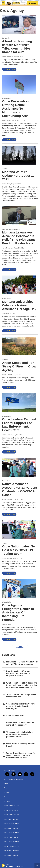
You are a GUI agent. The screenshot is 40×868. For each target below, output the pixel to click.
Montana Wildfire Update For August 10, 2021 (19, 176)
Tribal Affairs (7, 98)
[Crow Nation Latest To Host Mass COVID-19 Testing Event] (19, 530)
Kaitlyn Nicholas (7, 375)
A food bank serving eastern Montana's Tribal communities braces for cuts (17, 47)
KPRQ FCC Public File (12, 815)
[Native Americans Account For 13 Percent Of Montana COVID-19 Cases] (19, 467)
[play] (3, 865)
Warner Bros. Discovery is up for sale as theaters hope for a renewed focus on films (21, 755)
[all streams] (37, 865)
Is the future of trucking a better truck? (20, 745)
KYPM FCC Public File (12, 837)
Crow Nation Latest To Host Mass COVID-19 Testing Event (19, 550)
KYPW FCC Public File (12, 846)
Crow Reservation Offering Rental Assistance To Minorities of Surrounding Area (15, 109)
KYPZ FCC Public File (11, 855)
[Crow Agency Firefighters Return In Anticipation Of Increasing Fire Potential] (19, 588)
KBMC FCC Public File (12, 810)
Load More (20, 647)
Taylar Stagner (7, 121)
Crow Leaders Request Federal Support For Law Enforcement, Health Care (19, 425)
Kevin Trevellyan (7, 248)
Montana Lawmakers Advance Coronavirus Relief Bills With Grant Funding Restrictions (18, 238)
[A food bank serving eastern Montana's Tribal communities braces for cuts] (19, 24)
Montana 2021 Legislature (11, 229)
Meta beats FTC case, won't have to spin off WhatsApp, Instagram (22, 663)
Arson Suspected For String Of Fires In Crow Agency (19, 366)
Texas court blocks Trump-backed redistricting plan (21, 696)
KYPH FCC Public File (11, 833)
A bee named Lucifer (15, 716)
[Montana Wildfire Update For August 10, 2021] (19, 155)
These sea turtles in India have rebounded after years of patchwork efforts (20, 734)
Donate (33, 3)
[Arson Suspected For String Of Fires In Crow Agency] (19, 346)
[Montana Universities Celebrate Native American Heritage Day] (19, 285)
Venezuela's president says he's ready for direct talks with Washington (20, 706)
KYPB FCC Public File (11, 819)
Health (4, 543)
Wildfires (5, 169)
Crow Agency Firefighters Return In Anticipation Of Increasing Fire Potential (18, 612)
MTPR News (6, 184)
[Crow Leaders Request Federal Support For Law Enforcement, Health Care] (19, 402)
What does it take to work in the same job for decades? (20, 724)
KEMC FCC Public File (12, 806)
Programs (7, 788)
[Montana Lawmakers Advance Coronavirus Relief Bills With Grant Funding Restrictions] (19, 216)
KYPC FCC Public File (11, 824)
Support (7, 792)
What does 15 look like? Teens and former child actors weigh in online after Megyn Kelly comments (22, 685)
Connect (7, 801)
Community (6, 38)
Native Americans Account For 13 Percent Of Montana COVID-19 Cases (20, 489)
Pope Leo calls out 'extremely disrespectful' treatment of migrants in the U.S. (19, 674)
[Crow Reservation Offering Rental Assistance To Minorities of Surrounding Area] (19, 85)
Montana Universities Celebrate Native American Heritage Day (19, 305)
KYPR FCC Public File (11, 842)
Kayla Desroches (8, 57)
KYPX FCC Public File (11, 851)
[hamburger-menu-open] (3, 3)
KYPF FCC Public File (11, 828)
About (6, 797)
